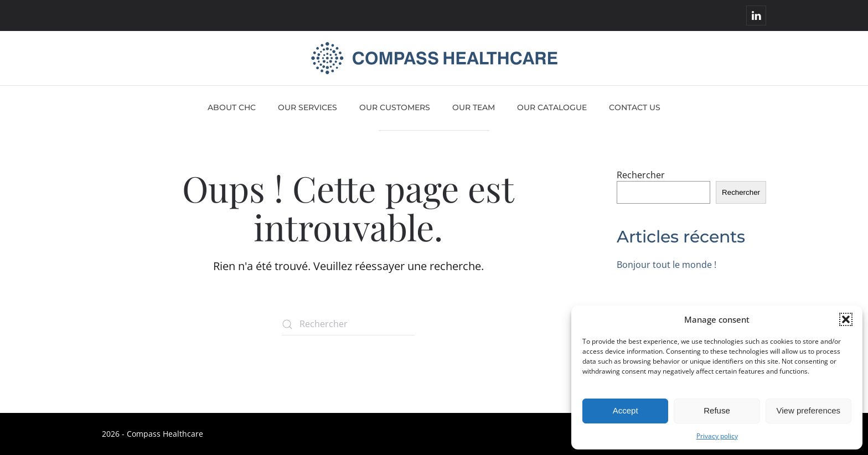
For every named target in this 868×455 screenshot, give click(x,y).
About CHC (232, 107)
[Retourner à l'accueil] (434, 58)
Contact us (635, 107)
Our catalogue (552, 107)
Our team (474, 107)
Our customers (395, 107)
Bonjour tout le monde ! (666, 265)
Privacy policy (717, 436)
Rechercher (641, 175)
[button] (846, 319)
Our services (308, 107)
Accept (626, 410)
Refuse (717, 410)
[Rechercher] (348, 324)
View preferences (809, 410)
